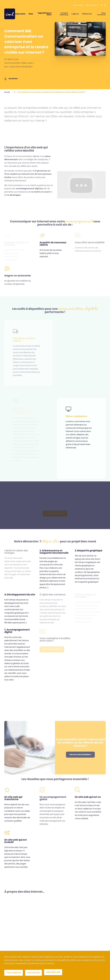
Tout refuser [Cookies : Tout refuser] (34, 973)
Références (87, 14)
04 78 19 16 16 (92, 5)
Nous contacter (101, 14)
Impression (20, 14)
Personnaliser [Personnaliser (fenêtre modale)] (54, 972)
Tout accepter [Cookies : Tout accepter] (14, 973)
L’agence (75, 14)
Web (31, 14)
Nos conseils (78, 5)
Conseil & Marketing (64, 14)
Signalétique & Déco (45, 14)
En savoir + (11, 79)
